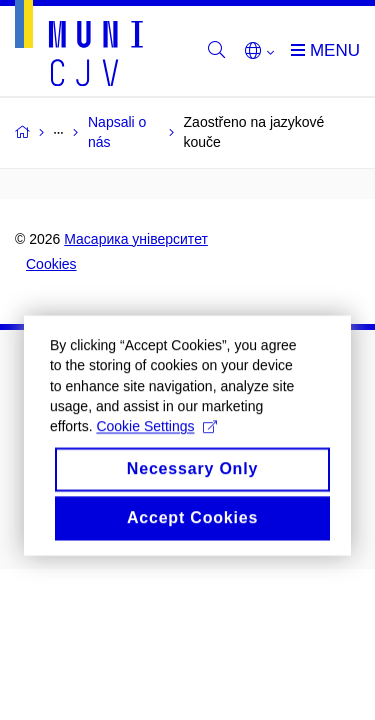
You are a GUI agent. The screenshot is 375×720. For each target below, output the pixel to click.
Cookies (51, 264)
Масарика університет (136, 239)
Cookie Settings (156, 438)
